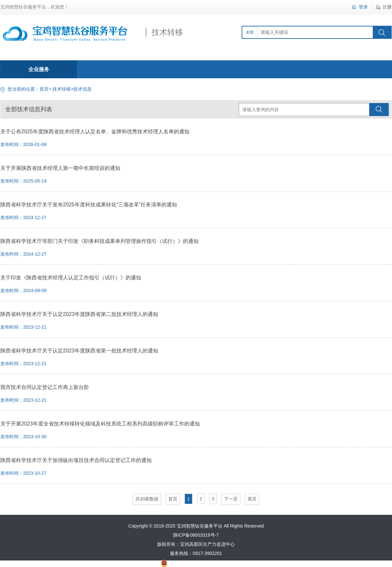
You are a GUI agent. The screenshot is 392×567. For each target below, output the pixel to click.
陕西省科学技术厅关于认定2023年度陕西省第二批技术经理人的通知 (79, 314)
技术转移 (62, 89)
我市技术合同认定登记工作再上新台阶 (45, 387)
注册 (387, 7)
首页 (44, 89)
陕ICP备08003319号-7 (196, 535)
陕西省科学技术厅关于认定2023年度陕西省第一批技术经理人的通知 (79, 351)
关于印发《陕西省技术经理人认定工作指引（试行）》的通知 (71, 278)
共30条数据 (147, 499)
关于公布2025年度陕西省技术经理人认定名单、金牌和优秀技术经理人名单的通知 (95, 132)
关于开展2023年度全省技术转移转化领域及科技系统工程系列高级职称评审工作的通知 (100, 424)
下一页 (231, 499)
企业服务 (39, 69)
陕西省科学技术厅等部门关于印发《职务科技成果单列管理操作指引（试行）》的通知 (99, 241)
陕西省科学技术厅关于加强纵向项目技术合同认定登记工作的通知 (76, 460)
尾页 (252, 499)
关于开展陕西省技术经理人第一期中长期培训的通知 (60, 168)
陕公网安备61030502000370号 (200, 562)
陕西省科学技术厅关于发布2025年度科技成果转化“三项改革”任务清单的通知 (89, 205)
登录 (363, 7)
